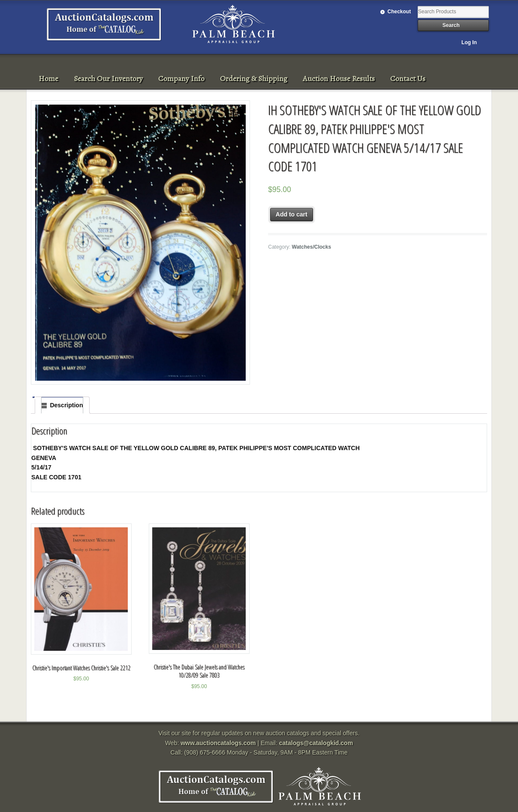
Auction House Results (339, 78)
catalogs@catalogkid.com (316, 743)
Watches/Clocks (312, 247)
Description (66, 405)
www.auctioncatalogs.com (218, 743)
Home (48, 78)
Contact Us (408, 78)
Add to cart (292, 214)
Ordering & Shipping (254, 78)
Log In (469, 42)
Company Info (181, 78)
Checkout (399, 12)
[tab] (62, 405)
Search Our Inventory (108, 78)
